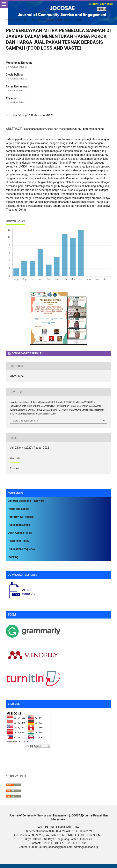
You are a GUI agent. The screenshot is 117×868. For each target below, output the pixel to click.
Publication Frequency (21, 549)
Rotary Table (13, 755)
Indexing (13, 557)
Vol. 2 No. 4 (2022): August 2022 (50, 20)
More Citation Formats (25, 421)
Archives (22, 20)
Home (9, 20)
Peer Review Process (21, 517)
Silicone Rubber (15, 762)
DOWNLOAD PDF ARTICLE (26, 353)
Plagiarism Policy (18, 541)
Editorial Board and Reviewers (26, 501)
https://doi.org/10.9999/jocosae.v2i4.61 (33, 115)
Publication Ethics (19, 525)
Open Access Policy (20, 533)
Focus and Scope (18, 509)
